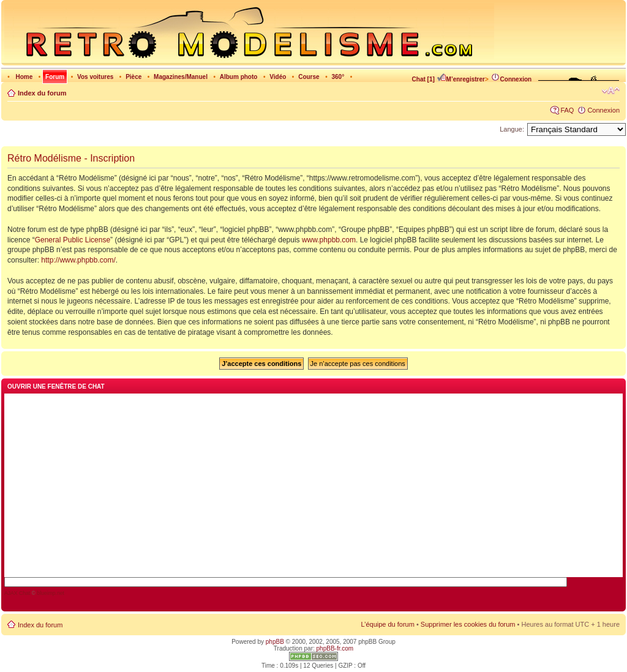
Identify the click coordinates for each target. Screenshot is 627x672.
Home (24, 77)
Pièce (133, 77)
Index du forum (42, 93)
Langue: (512, 129)
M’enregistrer (461, 79)
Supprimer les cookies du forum (468, 624)
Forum (55, 77)
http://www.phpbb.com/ (78, 260)
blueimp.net (51, 593)
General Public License (73, 240)
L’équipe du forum (387, 624)
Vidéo (278, 77)
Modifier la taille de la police (611, 91)
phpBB (275, 642)
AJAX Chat (17, 593)
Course (309, 77)
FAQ (567, 110)
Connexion (511, 79)
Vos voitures (95, 77)
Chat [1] (423, 79)
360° (338, 77)
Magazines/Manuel (181, 77)
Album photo (239, 77)
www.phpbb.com (329, 240)
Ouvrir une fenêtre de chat (56, 386)
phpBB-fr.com (335, 648)
